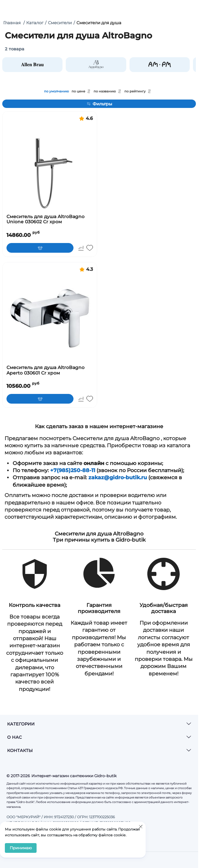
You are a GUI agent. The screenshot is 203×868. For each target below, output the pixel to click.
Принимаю (21, 848)
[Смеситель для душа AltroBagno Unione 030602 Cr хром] (50, 168)
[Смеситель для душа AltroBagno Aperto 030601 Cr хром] (50, 318)
